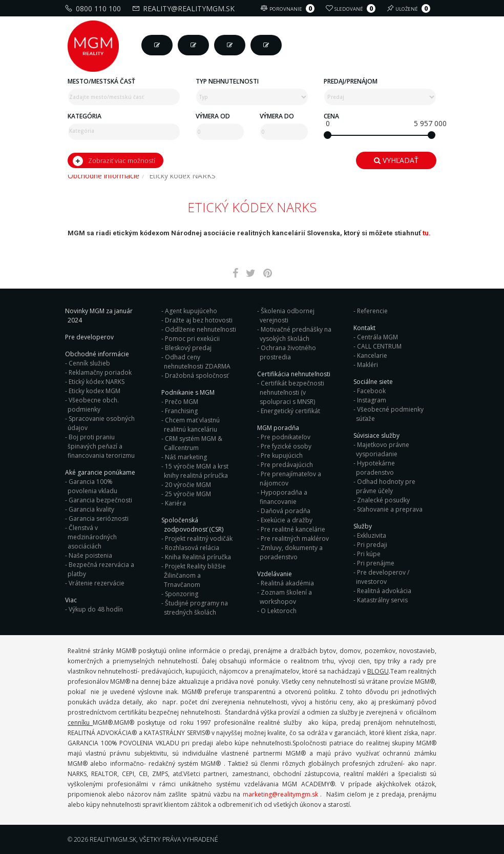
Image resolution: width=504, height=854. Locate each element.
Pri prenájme (376, 563)
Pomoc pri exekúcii (192, 339)
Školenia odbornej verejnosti (287, 316)
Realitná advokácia (384, 591)
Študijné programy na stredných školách (196, 608)
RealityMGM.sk (113, 839)
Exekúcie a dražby (287, 520)
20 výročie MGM (188, 485)
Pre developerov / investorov (383, 577)
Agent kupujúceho (191, 311)
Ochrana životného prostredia (288, 352)
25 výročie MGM (188, 494)
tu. (427, 233)
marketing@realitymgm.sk (280, 794)
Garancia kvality (91, 509)
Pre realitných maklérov (295, 538)
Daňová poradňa (286, 511)
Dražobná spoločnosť (197, 375)
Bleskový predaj (188, 348)
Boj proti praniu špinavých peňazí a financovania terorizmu (101, 446)
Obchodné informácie (103, 176)
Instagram (372, 400)
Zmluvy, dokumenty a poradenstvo (291, 552)
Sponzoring (182, 594)
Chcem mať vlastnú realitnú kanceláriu (192, 425)
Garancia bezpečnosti (100, 500)
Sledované (352, 8)
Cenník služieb (89, 363)
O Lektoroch (279, 611)
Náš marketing (186, 457)
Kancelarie (372, 355)
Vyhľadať (396, 160)
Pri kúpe (369, 554)
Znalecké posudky (383, 500)
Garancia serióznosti (99, 518)
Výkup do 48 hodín (96, 609)
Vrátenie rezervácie (97, 583)
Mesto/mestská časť (101, 81)
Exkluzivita (372, 535)
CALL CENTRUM (379, 346)
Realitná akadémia (287, 583)
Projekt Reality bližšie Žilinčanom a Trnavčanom (195, 575)
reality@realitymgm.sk (185, 8)
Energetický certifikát (290, 411)
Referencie (372, 311)
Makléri (367, 365)
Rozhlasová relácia (192, 548)
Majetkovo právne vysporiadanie (383, 449)
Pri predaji (372, 545)
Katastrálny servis (382, 600)
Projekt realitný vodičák (199, 538)
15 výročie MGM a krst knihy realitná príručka (196, 471)
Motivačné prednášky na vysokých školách (296, 334)
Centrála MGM (377, 337)
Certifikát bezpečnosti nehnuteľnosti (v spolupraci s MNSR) (292, 392)
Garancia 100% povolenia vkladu (92, 486)
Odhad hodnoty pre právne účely (386, 486)
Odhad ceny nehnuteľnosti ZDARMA (197, 362)
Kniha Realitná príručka (198, 557)
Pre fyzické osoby (286, 446)
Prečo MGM (182, 402)
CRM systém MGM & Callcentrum (193, 443)
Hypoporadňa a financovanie (283, 497)
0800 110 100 (94, 8)
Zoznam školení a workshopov (286, 597)
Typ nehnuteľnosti (227, 81)
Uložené (410, 8)
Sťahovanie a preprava (390, 509)
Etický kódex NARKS (97, 382)
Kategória (85, 116)
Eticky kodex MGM (94, 391)
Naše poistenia (90, 555)
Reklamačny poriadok (100, 372)
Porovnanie (289, 8)
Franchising (181, 411)
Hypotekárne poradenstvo (375, 468)
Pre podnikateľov (286, 437)
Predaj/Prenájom (351, 81)
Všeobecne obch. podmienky (93, 405)
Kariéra (175, 503)
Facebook (371, 391)
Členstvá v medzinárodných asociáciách (92, 537)
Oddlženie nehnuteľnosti (201, 329)
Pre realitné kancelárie (293, 529)
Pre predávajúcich (287, 465)
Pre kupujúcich (282, 455)
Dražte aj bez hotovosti (199, 320)
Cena (331, 116)
